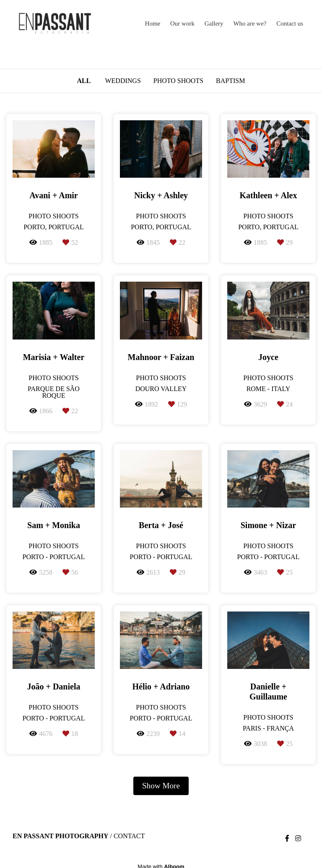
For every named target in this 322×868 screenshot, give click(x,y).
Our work (182, 23)
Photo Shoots (178, 81)
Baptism (230, 81)
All (84, 81)
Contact (129, 836)
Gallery (214, 23)
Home (153, 23)
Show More (161, 786)
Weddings (123, 81)
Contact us (290, 23)
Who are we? (250, 23)
